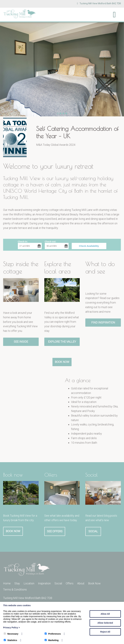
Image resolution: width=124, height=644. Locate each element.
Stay (17, 583)
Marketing (52, 640)
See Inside (21, 342)
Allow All (105, 614)
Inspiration (44, 583)
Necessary (11, 634)
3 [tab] (63, 113)
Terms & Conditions (15, 589)
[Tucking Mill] (20, 17)
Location (29, 583)
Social (93, 531)
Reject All (105, 632)
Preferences (53, 634)
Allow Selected (105, 623)
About (81, 583)
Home (7, 583)
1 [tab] (58, 113)
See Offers (55, 531)
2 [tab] (61, 113)
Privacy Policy (12, 628)
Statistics (10, 640)
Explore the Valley (62, 342)
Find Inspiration (103, 322)
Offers (70, 583)
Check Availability (89, 246)
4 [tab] (66, 113)
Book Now (62, 362)
